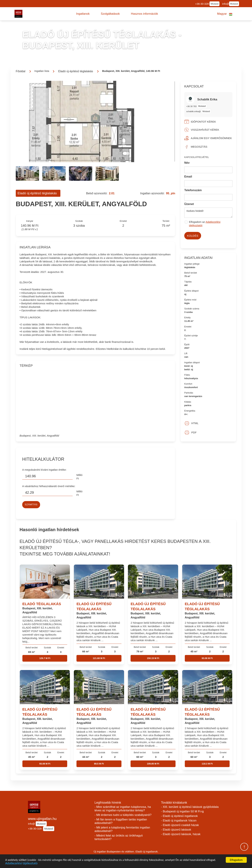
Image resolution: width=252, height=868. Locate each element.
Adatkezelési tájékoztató (21, 864)
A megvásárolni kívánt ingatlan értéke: (44, 470)
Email (188, 177)
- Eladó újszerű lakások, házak (181, 834)
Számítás (31, 504)
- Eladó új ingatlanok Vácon (179, 821)
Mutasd (215, 4)
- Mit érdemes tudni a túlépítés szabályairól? (123, 815)
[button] (83, 14)
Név (187, 163)
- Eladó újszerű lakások (176, 830)
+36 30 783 (192, 106)
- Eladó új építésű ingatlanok (179, 816)
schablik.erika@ (193, 111)
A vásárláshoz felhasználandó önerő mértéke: (49, 486)
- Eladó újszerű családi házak (180, 825)
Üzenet (189, 204)
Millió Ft (79, 477)
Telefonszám (193, 190)
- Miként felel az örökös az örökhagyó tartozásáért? (119, 837)
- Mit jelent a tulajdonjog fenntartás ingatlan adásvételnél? (122, 829)
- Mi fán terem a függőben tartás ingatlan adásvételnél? (121, 821)
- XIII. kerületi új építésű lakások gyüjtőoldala (190, 807)
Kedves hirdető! (208, 213)
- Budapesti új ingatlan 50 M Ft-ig (182, 811)
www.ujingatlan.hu (42, 819)
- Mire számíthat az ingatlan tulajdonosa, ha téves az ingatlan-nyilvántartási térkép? (123, 809)
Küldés (193, 236)
